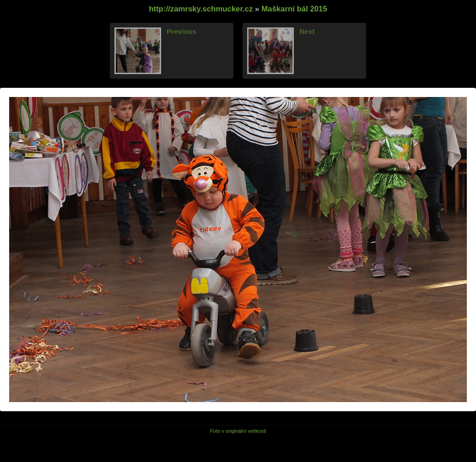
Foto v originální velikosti (238, 431)
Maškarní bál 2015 (294, 9)
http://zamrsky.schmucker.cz (201, 9)
